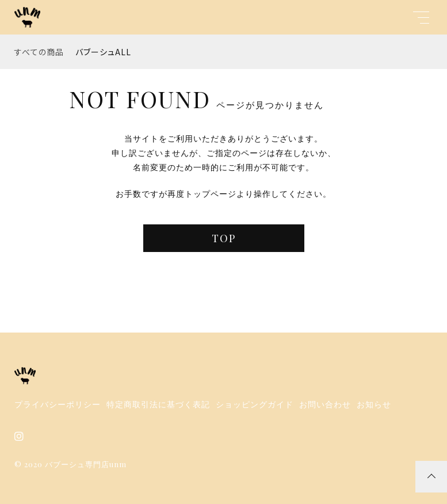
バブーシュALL (103, 52)
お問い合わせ (325, 404)
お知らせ (374, 404)
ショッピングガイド (255, 404)
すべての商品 (39, 52)
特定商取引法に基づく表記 (158, 404)
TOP (224, 238)
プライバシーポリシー (58, 404)
